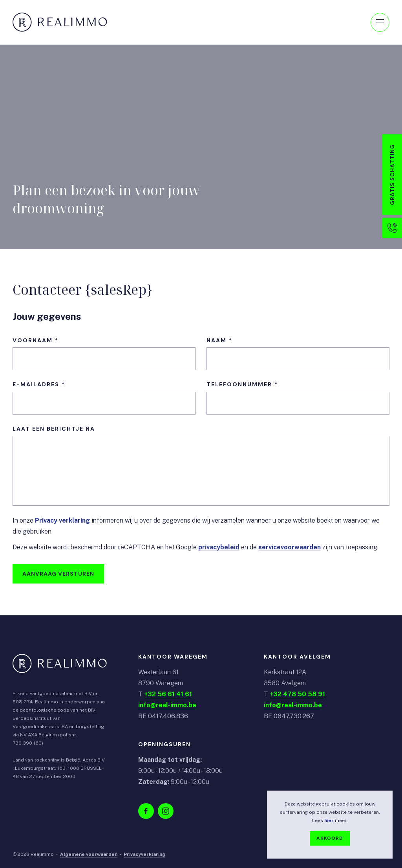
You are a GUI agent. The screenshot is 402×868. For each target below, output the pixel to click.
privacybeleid (219, 548)
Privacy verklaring (62, 521)
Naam (217, 340)
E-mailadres (36, 384)
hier (329, 821)
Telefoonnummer (239, 384)
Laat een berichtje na (54, 429)
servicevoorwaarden (290, 548)
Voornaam (33, 340)
